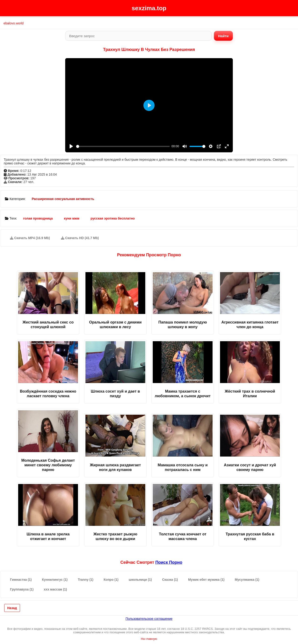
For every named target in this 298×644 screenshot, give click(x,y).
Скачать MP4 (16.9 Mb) (30, 238)
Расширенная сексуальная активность (63, 199)
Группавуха (22, 589)
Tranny (86, 580)
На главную (149, 639)
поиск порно (169, 562)
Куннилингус (55, 580)
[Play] (71, 146)
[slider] (123, 146)
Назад (12, 608)
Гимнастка (21, 580)
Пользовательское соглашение (149, 619)
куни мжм (72, 218)
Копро (111, 580)
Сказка (170, 580)
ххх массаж (55, 589)
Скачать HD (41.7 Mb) (80, 238)
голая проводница (38, 218)
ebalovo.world (14, 23)
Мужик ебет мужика (206, 580)
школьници (140, 580)
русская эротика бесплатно (113, 218)
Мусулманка (247, 580)
